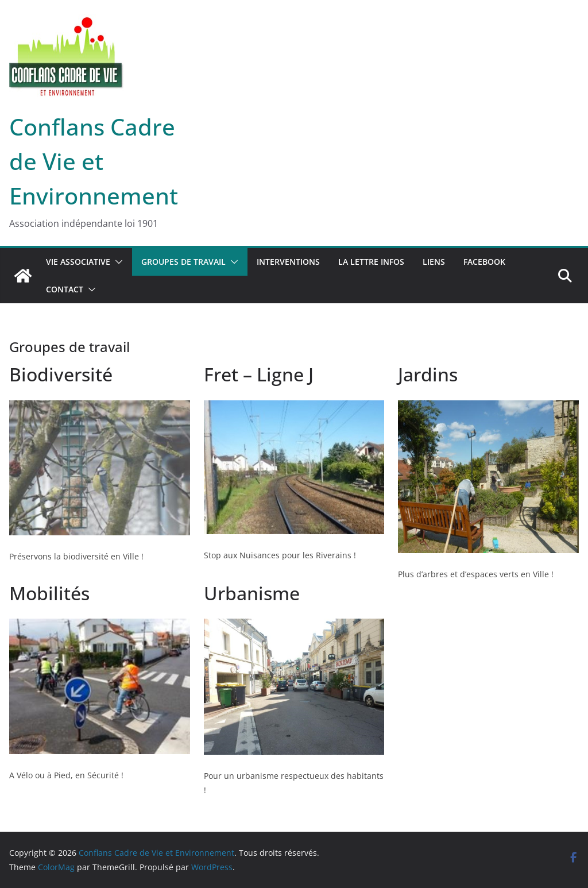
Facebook (484, 262)
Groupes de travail (183, 262)
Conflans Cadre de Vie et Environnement (94, 161)
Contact (65, 289)
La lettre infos (371, 262)
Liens (434, 262)
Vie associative (78, 262)
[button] (117, 262)
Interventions (288, 262)
